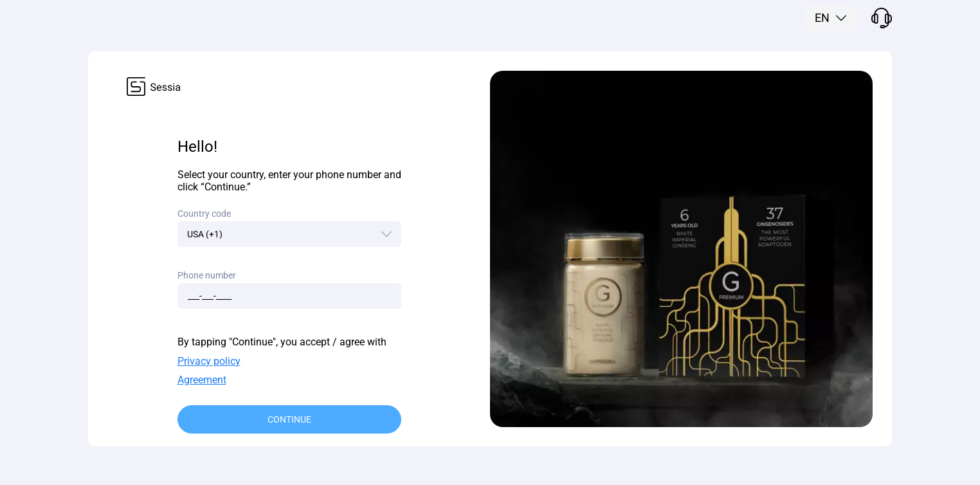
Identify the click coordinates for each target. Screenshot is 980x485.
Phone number (207, 275)
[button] (830, 18)
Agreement (202, 380)
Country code (204, 214)
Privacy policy (209, 361)
